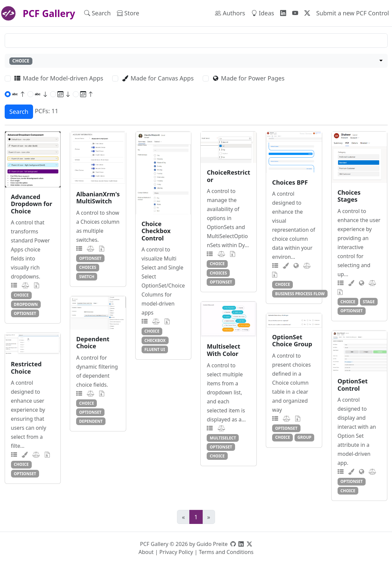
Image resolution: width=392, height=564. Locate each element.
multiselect (223, 438)
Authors (230, 13)
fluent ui (155, 349)
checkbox (155, 340)
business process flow (300, 294)
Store (128, 13)
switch (87, 276)
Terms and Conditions (226, 552)
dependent (91, 421)
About (146, 552)
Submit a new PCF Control (353, 13)
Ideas (263, 13)
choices (88, 267)
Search (97, 13)
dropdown (26, 304)
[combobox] (196, 61)
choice (21, 295)
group (305, 437)
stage (369, 302)
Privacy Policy (176, 552)
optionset (25, 313)
